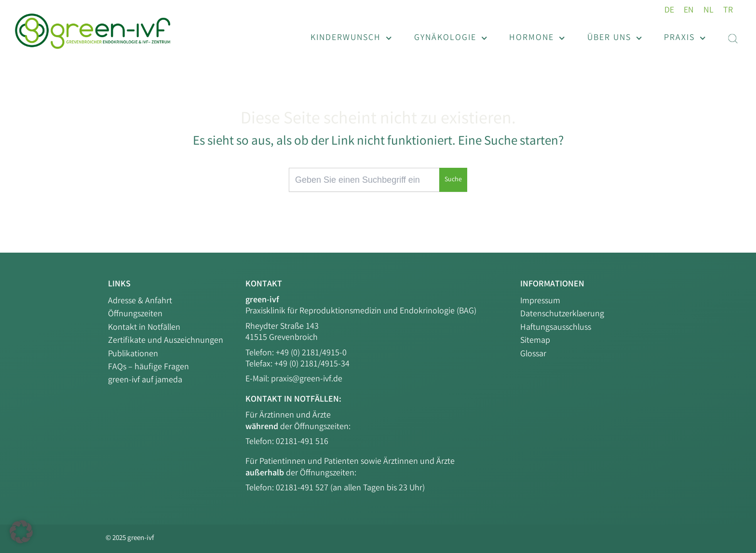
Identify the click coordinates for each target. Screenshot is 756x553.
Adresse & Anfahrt (140, 301)
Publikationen (133, 354)
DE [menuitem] (669, 11)
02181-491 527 (303, 488)
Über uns (615, 38)
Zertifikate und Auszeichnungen (166, 341)
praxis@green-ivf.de (307, 379)
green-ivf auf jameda (145, 380)
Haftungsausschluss (556, 328)
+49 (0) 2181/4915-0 (311, 353)
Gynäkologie (451, 38)
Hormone (537, 38)
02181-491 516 (302, 442)
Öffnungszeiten (135, 314)
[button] (21, 532)
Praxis (685, 38)
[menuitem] (669, 11)
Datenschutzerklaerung (562, 314)
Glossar (533, 354)
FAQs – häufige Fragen (148, 367)
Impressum (540, 301)
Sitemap (535, 341)
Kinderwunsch (351, 38)
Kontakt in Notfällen (144, 328)
